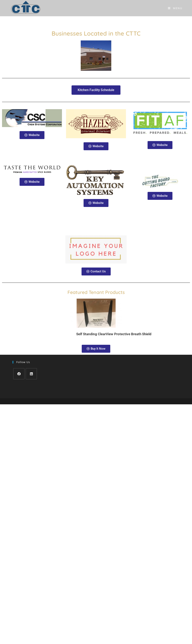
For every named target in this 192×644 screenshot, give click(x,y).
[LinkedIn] (31, 374)
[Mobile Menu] (175, 8)
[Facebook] (19, 374)
